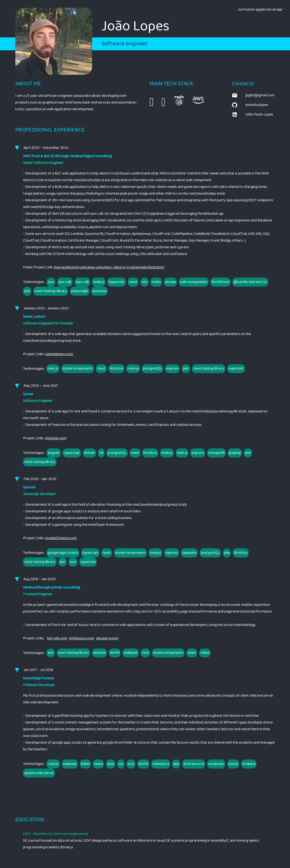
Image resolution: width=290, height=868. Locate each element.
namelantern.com (59, 354)
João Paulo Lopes (252, 115)
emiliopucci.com (82, 638)
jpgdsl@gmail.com (253, 95)
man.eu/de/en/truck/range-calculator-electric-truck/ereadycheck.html (109, 267)
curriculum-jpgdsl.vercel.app (260, 10)
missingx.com (56, 438)
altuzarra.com (107, 638)
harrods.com (57, 638)
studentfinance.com (61, 538)
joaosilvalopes (250, 105)
